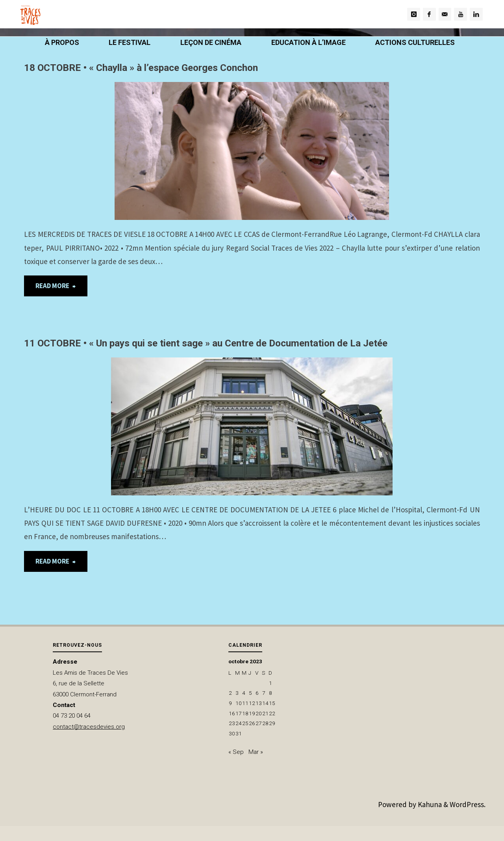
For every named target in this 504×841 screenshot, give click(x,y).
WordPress (467, 804)
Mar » (256, 752)
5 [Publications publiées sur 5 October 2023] (250, 693)
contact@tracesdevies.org (89, 727)
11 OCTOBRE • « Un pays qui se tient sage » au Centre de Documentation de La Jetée (206, 343)
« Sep (236, 752)
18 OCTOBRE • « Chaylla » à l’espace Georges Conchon (141, 68)
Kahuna (429, 804)
